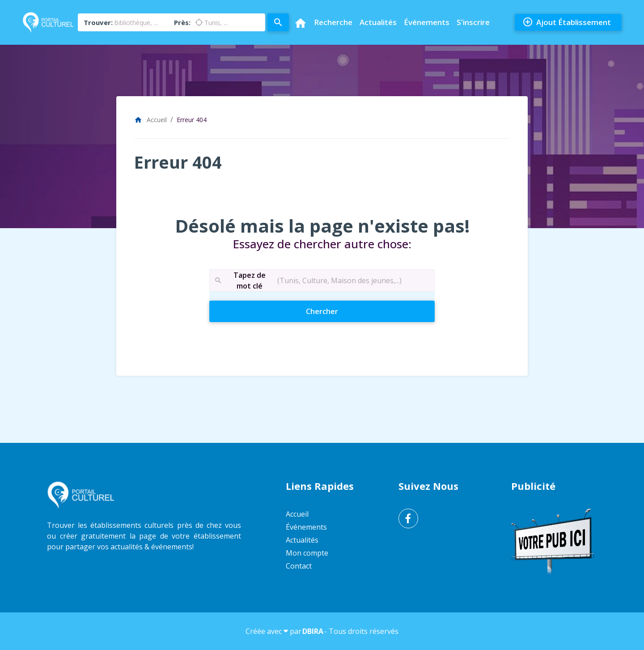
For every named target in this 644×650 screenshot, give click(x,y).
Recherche (333, 22)
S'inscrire (473, 22)
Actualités (378, 22)
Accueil (150, 120)
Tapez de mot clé (240, 281)
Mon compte (307, 553)
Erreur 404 (192, 120)
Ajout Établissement (567, 22)
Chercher (338, 311)
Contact (299, 566)
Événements (427, 22)
